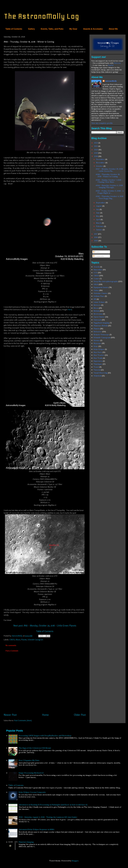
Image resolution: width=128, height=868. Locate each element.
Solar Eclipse (99, 349)
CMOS (12, 640)
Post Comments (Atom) (23, 720)
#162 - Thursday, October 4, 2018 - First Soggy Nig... (109, 197)
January (99, 230)
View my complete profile (102, 123)
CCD (96, 273)
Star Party (98, 352)
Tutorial (97, 370)
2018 (96, 156)
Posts (96, 252)
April (98, 219)
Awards (97, 267)
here (70, 310)
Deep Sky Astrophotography (106, 281)
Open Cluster (99, 317)
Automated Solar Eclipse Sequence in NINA (36, 829)
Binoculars (98, 270)
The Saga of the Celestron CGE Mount (35, 748)
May (98, 216)
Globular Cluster (101, 293)
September (101, 203)
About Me (113, 29)
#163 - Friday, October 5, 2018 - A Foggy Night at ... (110, 192)
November (101, 163)
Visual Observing (101, 373)
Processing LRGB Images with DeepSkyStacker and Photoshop (45, 736)
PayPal (111, 65)
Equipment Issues (101, 287)
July (98, 209)
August (99, 206)
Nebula (96, 311)
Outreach (97, 320)
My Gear (73, 29)
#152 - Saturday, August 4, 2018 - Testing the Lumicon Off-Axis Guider (48, 817)
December (101, 159)
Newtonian (98, 314)
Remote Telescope (101, 335)
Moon (18, 640)
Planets (24, 640)
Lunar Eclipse (99, 302)
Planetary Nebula (101, 326)
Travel (96, 367)
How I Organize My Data (29, 760)
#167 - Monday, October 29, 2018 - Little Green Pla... (109, 170)
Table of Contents (14, 29)
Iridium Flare (99, 296)
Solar (96, 346)
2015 (96, 241)
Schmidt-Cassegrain (35, 640)
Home (45, 715)
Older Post (80, 715)
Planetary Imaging (26, 842)
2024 (96, 143)
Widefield (97, 376)
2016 (96, 237)
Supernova (98, 361)
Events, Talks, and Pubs (52, 29)
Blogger (75, 861)
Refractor (98, 332)
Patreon (117, 63)
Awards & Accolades (93, 29)
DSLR (96, 284)
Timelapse (98, 364)
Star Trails (98, 358)
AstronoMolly (111, 81)
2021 (96, 146)
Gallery (31, 29)
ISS (95, 299)
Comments (98, 256)
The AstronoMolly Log (41, 16)
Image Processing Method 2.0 (31, 773)
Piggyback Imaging (101, 323)
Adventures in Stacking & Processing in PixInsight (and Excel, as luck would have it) (53, 805)
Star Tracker (99, 355)
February (100, 226)
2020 (96, 150)
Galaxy (96, 290)
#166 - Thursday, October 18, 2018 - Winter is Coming (108, 175)
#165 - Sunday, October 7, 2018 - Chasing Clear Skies (109, 181)
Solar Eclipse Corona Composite (32, 792)
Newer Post (10, 715)
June (98, 213)
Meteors (97, 305)
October (100, 166)
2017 (96, 234)
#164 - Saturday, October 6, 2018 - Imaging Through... (109, 186)
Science (97, 340)
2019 (96, 153)
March (99, 223)
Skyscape (97, 343)
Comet (96, 279)
